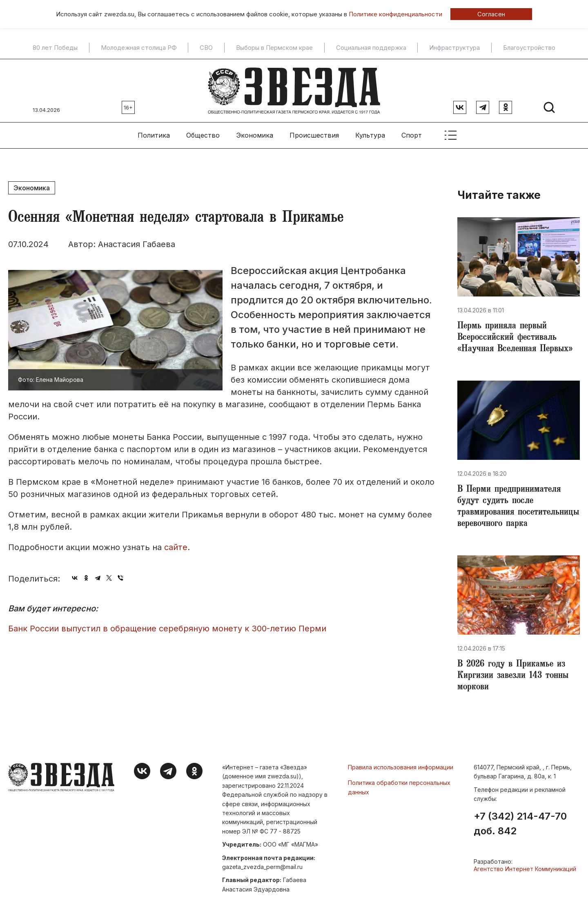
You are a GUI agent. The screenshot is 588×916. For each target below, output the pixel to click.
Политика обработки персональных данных (399, 787)
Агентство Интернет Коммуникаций (525, 869)
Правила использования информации (401, 767)
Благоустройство (529, 48)
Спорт (412, 135)
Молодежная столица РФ (139, 48)
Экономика (255, 135)
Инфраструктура (454, 48)
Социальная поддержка (371, 48)
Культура (370, 135)
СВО (206, 48)
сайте (176, 547)
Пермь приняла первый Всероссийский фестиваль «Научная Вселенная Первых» (515, 338)
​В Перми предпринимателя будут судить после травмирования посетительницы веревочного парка (518, 507)
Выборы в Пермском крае (274, 48)
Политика (154, 135)
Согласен (491, 14)
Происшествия (314, 135)
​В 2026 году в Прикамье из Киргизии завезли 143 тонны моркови (513, 676)
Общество (203, 135)
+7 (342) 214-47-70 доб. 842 (520, 824)
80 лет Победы (55, 48)
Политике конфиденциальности (395, 14)
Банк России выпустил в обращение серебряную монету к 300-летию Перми (167, 628)
